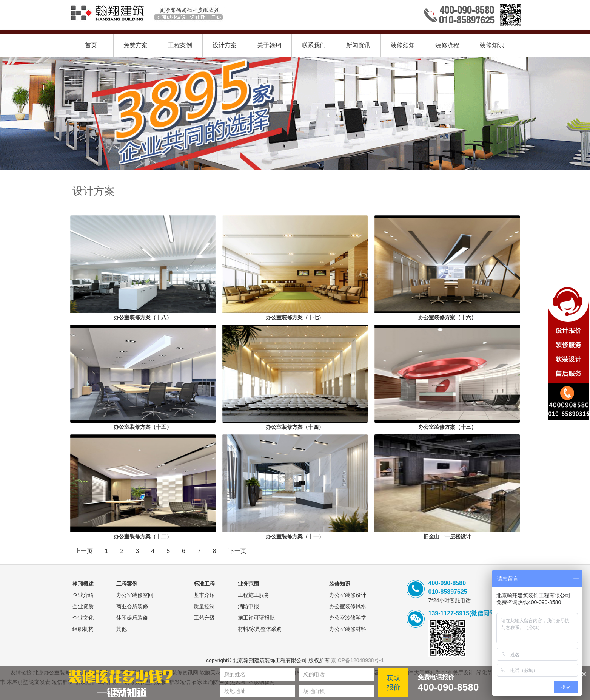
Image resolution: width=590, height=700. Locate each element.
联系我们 (314, 45)
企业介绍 (83, 595)
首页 (91, 45)
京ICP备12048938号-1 (357, 660)
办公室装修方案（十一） (295, 536)
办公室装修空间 (135, 595)
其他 (122, 629)
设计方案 (225, 45)
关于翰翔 (269, 45)
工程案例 (180, 45)
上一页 (84, 551)
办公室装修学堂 (348, 618)
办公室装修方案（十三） (447, 427)
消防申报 (248, 606)
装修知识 (492, 45)
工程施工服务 (254, 595)
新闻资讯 (358, 45)
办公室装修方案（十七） (295, 317)
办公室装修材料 (348, 629)
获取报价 (393, 683)
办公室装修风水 (348, 606)
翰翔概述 (83, 584)
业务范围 (248, 584)
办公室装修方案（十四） (295, 427)
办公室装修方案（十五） (143, 427)
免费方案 (136, 45)
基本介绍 (204, 595)
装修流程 (447, 45)
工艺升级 (204, 618)
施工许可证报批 (256, 618)
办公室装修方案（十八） (143, 317)
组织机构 (83, 629)
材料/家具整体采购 (260, 629)
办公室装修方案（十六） (447, 317)
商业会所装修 (132, 606)
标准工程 (204, 584)
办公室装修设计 (348, 595)
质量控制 (204, 606)
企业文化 (83, 618)
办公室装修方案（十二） (143, 536)
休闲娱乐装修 (132, 618)
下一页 (237, 551)
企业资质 (83, 606)
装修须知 (403, 45)
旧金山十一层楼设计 (447, 536)
